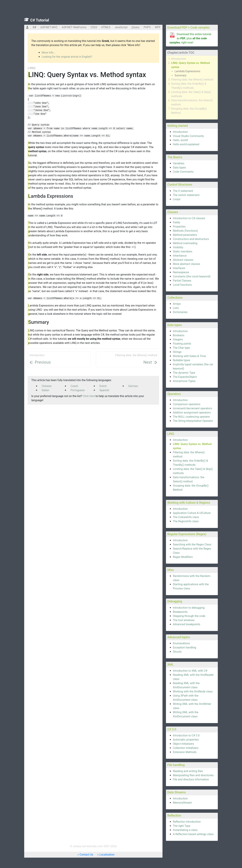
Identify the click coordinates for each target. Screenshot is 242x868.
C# (34, 27)
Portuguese (78, 390)
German (133, 386)
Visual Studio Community (188, 136)
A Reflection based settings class (193, 834)
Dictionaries (180, 312)
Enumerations (181, 643)
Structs (177, 652)
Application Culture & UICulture (192, 513)
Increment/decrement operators (192, 408)
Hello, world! (180, 140)
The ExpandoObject (185, 377)
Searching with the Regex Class (192, 544)
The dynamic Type (184, 373)
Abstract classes (183, 260)
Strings (177, 352)
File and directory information (191, 779)
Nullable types (182, 360)
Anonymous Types (184, 381)
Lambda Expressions (187, 71)
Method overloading (185, 243)
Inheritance (180, 256)
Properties (179, 227)
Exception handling (185, 647)
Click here (89, 396)
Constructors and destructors (191, 239)
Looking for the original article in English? (67, 57)
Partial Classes (182, 281)
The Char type (181, 348)
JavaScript (121, 27)
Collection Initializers (186, 748)
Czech (74, 386)
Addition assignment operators (192, 413)
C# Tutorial (40, 20)
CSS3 (94, 27)
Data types (179, 168)
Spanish (104, 390)
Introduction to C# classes (189, 218)
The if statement (183, 191)
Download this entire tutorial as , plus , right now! (190, 38)
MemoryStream (182, 803)
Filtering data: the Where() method (192, 80)
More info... (49, 53)
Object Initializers (183, 744)
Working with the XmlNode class (193, 691)
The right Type (182, 826)
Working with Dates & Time (189, 356)
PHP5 (147, 27)
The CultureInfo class (186, 517)
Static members (183, 252)
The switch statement (186, 195)
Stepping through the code (189, 616)
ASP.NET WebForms (74, 27)
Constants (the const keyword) (192, 276)
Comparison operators (187, 404)
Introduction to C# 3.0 (186, 735)
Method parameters (185, 235)
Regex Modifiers (183, 557)
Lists (176, 308)
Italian (45, 390)
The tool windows (184, 620)
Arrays (177, 304)
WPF (158, 27)
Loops (177, 199)
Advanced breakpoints (187, 624)
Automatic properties (186, 740)
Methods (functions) (185, 231)
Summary (180, 75)
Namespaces (181, 272)
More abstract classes (187, 264)
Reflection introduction (187, 822)
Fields (176, 222)
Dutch (103, 386)
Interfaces (179, 268)
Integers (178, 339)
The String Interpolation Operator (193, 421)
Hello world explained (186, 144)
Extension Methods (185, 752)
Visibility (178, 247)
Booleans (179, 335)
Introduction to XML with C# (190, 671)
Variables (179, 163)
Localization (107, 855)
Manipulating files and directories (193, 775)
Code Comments (183, 172)
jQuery (136, 27)
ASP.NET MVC (49, 27)
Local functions (182, 285)
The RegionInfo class (186, 521)
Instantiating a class (185, 830)
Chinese (47, 386)
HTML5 (106, 27)
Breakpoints (180, 612)
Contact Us (87, 855)
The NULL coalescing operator (191, 417)
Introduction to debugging (189, 608)
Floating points (182, 344)
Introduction (179, 59)
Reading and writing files (188, 771)
